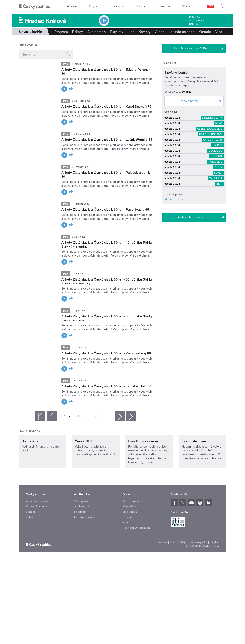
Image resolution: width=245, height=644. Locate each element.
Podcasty (80, 535)
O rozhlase (164, 6)
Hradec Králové (211, 167)
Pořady (78, 32)
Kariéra (127, 541)
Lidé (131, 32)
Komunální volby (37, 530)
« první (40, 416)
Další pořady (30, 431)
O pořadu (170, 63)
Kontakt (205, 32)
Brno (219, 156)
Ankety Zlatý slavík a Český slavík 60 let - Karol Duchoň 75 (106, 106)
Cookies (162, 566)
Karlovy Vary (213, 173)
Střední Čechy (212, 151)
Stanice (141, 6)
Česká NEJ (83, 465)
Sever (218, 206)
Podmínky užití (199, 566)
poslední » (131, 416)
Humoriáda (30, 465)
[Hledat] (222, 6)
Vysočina (216, 211)
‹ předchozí (52, 416)
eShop (30, 541)
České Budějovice (210, 162)
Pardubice (215, 195)
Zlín (219, 217)
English (215, 566)
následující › (120, 416)
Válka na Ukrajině (37, 525)
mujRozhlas (118, 6)
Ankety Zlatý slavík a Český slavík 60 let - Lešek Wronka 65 (107, 140)
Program (94, 6)
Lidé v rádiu (130, 535)
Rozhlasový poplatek (136, 551)
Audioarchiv (197, 21)
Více (220, 32)
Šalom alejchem (194, 465)
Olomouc (215, 184)
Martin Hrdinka (174, 232)
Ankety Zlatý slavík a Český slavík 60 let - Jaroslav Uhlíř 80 (106, 386)
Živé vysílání (82, 525)
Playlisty (117, 32)
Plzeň (218, 200)
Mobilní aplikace (85, 541)
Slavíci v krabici (176, 106)
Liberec (217, 178)
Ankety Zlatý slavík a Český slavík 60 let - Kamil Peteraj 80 (106, 353)
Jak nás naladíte (182, 32)
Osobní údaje (179, 566)
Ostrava (216, 189)
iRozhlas (72, 6)
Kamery (194, 24)
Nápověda (129, 530)
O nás (160, 32)
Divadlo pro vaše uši (144, 465)
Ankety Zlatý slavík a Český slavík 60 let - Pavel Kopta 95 (105, 209)
